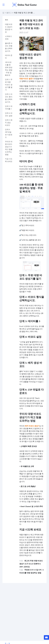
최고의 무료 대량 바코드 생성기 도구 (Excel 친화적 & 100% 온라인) (31, 564)
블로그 (9, 13)
